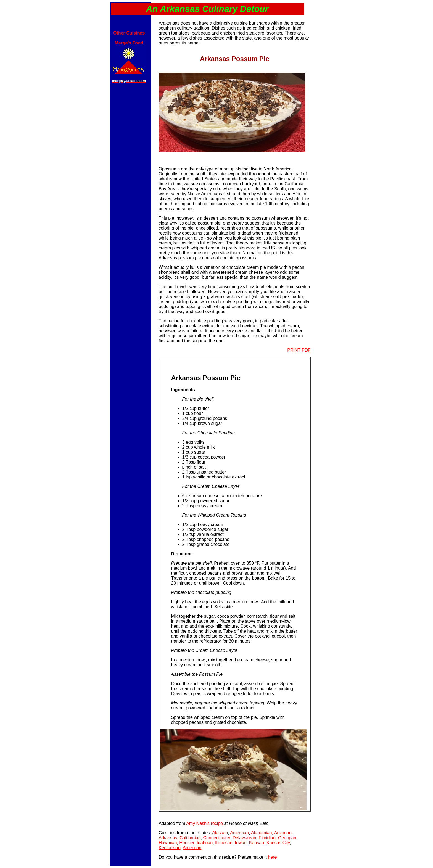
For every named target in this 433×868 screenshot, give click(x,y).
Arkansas (168, 838)
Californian (190, 838)
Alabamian (262, 833)
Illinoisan (224, 843)
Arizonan (283, 833)
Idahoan (205, 843)
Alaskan (220, 833)
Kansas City (278, 843)
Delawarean (244, 838)
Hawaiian (168, 843)
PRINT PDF (299, 350)
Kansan (257, 843)
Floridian (267, 838)
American (239, 833)
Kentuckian (170, 848)
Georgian (287, 838)
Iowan (241, 843)
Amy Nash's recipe (204, 823)
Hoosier (187, 843)
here (272, 857)
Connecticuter (216, 838)
